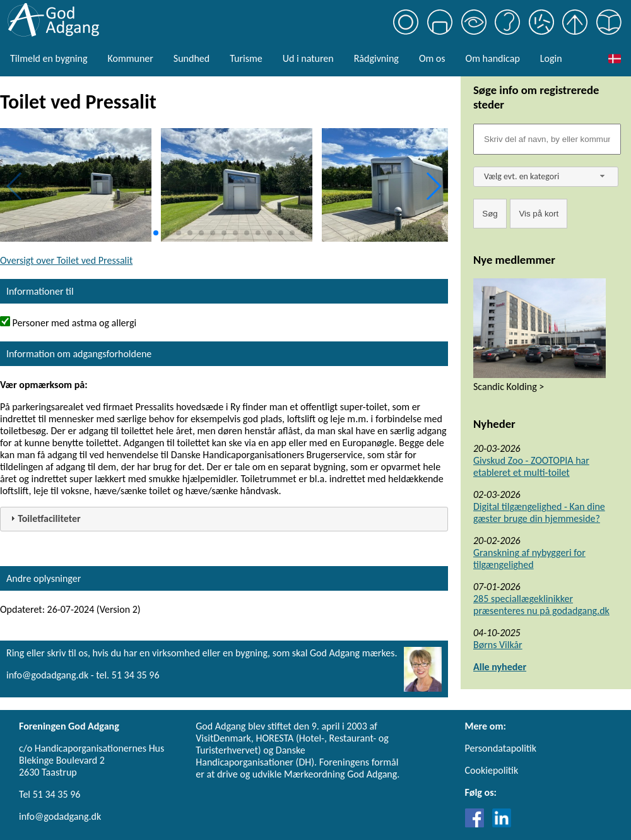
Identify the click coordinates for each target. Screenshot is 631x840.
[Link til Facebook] (478, 824)
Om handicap (493, 58)
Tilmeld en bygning (49, 58)
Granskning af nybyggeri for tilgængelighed (529, 559)
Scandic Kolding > (509, 387)
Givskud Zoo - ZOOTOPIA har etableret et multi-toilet (531, 466)
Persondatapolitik (501, 748)
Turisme (246, 58)
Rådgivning (376, 58)
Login (551, 58)
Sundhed (192, 58)
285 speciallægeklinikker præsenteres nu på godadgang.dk (541, 605)
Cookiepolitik (492, 770)
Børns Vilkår (498, 645)
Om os (432, 58)
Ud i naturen (308, 58)
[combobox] (546, 177)
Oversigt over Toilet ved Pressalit (66, 260)
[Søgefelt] (547, 139)
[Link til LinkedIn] (502, 824)
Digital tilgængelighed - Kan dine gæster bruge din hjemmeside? (539, 512)
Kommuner (130, 58)
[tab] (224, 519)
